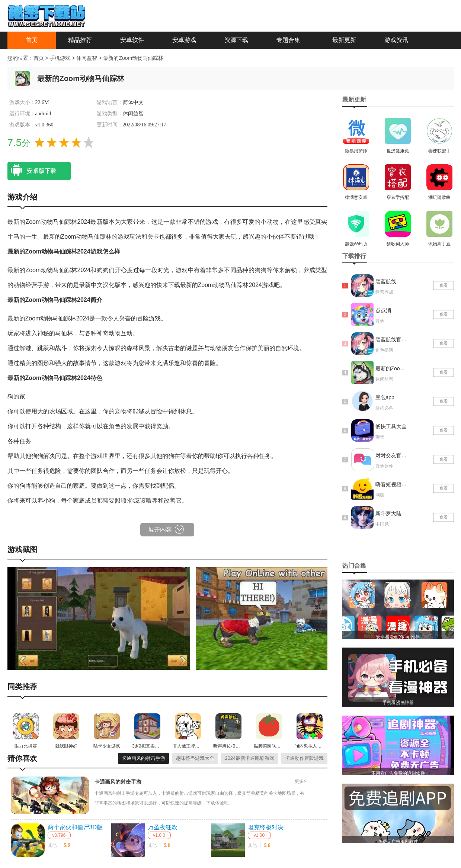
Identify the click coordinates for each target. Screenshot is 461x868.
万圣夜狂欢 (163, 827)
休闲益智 (87, 58)
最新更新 (344, 40)
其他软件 (384, 466)
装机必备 (384, 408)
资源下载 (236, 40)
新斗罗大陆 (388, 513)
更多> (300, 781)
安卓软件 (132, 40)
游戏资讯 (396, 40)
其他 (52, 845)
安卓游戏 (184, 40)
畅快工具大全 (391, 426)
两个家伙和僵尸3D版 (75, 827)
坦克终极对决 (266, 827)
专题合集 (288, 40)
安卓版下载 (32, 170)
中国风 (382, 524)
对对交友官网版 (392, 455)
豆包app (385, 397)
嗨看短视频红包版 (392, 484)
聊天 (380, 437)
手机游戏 (60, 58)
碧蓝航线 (386, 281)
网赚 (380, 495)
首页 (32, 40)
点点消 (383, 310)
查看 (444, 285)
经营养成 (384, 292)
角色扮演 (384, 350)
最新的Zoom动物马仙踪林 (133, 58)
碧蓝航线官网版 (392, 339)
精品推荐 (80, 40)
